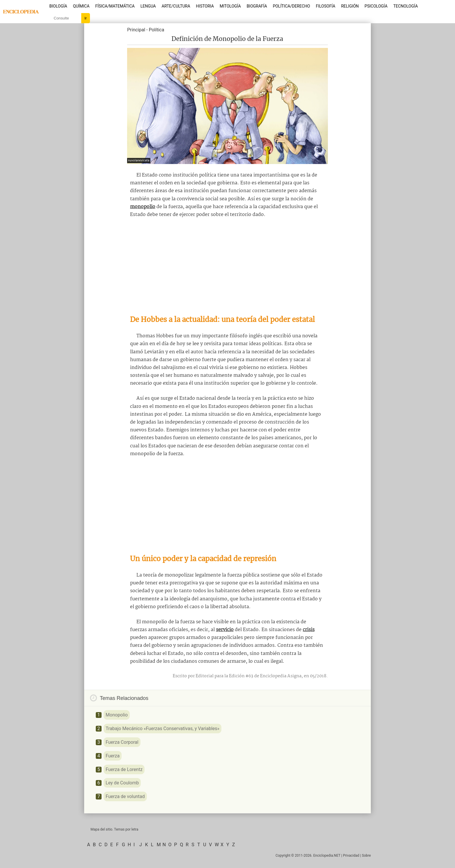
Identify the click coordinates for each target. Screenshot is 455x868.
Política (157, 30)
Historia (205, 6)
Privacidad (351, 856)
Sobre (366, 856)
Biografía (257, 6)
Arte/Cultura (176, 6)
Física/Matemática (115, 6)
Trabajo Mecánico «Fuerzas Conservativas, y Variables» (162, 729)
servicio (225, 630)
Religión (350, 6)
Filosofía (325, 6)
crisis (309, 630)
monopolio (143, 207)
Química (81, 6)
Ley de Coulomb (122, 783)
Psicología (376, 6)
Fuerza (113, 756)
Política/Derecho (291, 6)
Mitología (230, 6)
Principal (136, 30)
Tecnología (405, 6)
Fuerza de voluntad (125, 796)
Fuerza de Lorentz (124, 769)
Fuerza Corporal (122, 742)
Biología (58, 6)
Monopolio (117, 715)
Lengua (148, 6)
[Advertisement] (228, 266)
